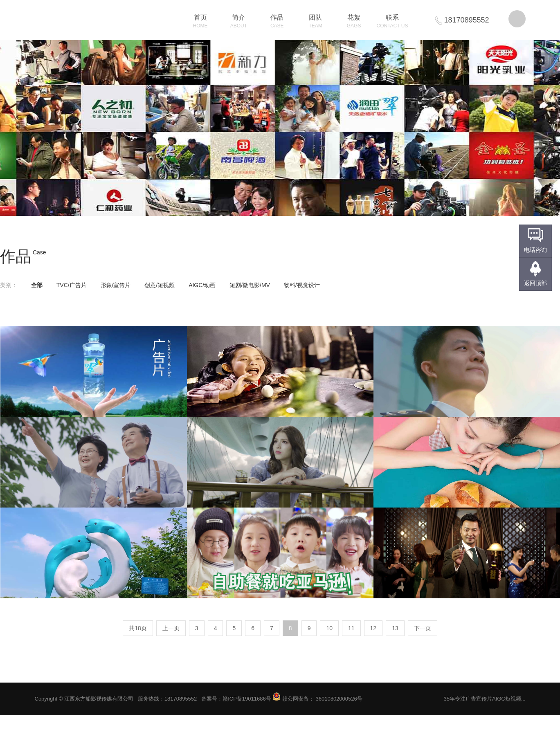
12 (373, 628)
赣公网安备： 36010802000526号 (317, 699)
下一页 (423, 628)
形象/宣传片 (116, 285)
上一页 (171, 628)
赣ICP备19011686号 (247, 699)
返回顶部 (535, 283)
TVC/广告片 (72, 285)
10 (329, 628)
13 (395, 628)
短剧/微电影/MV (250, 285)
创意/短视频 (160, 285)
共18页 (138, 628)
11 (351, 628)
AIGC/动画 (202, 285)
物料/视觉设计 (302, 285)
